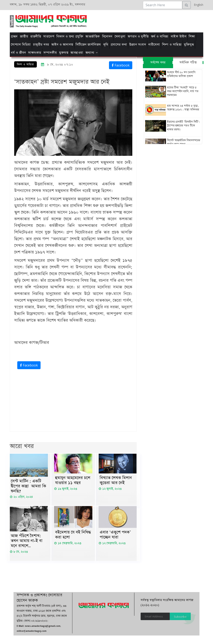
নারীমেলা (154, 45)
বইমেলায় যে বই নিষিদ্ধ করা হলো (73, 535)
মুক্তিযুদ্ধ (189, 45)
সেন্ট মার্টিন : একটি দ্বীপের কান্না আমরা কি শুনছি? (28, 486)
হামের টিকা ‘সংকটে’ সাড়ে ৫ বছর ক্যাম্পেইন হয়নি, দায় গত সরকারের (183, 91)
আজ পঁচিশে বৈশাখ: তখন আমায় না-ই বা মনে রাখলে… (27, 541)
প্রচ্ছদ (14, 36)
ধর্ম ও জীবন (18, 53)
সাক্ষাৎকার (35, 53)
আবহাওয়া (77, 53)
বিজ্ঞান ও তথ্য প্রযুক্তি (70, 36)
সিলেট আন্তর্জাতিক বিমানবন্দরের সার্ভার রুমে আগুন (184, 142)
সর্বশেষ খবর (158, 62)
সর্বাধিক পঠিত (188, 62)
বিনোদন (107, 36)
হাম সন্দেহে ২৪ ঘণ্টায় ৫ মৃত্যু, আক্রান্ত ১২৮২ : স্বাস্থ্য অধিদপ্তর (183, 108)
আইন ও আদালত (62, 45)
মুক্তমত (64, 53)
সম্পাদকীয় (50, 53)
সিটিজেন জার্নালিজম (88, 45)
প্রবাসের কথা (119, 45)
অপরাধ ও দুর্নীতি (138, 36)
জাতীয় (24, 36)
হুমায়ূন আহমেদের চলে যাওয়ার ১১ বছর (73, 481)
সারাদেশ (49, 36)
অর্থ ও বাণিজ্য (160, 36)
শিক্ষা (192, 36)
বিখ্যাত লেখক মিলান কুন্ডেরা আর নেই (116, 481)
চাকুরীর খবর (41, 45)
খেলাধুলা (120, 36)
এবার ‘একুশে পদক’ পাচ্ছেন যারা (115, 535)
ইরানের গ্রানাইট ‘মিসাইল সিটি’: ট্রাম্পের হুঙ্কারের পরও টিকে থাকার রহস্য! (183, 126)
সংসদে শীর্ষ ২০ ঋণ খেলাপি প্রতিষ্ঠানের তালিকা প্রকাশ (181, 74)
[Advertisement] (134, 21)
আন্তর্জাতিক (93, 36)
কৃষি (106, 45)
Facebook (121, 65)
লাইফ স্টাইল (179, 36)
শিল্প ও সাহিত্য (172, 45)
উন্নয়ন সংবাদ (138, 45)
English (198, 5)
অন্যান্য (90, 53)
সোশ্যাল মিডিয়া (21, 45)
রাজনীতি (36, 36)
